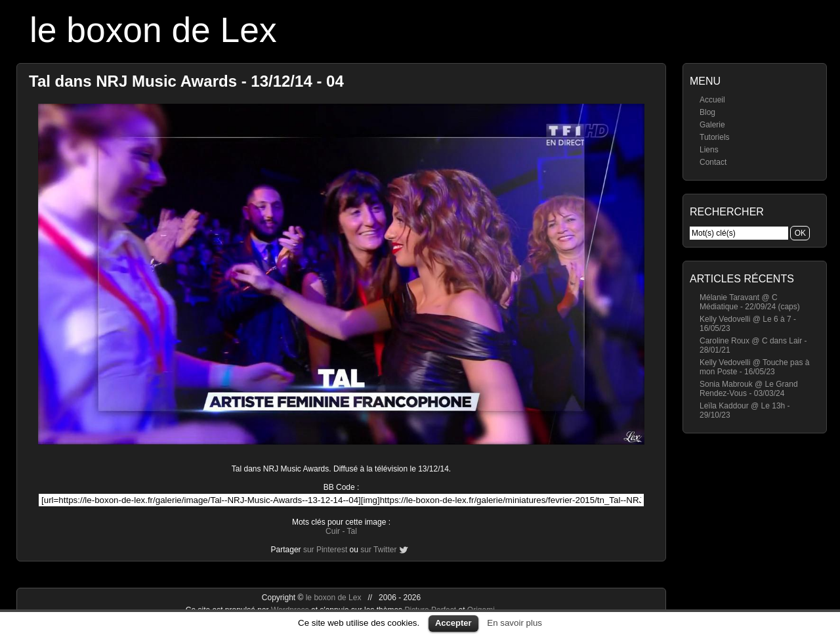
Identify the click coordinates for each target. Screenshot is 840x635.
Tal (352, 531)
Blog (707, 112)
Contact (713, 162)
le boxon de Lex (153, 30)
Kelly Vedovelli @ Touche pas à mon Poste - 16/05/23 (754, 367)
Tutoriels (715, 137)
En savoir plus (514, 623)
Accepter (453, 623)
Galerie (712, 125)
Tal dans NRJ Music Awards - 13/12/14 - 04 (186, 81)
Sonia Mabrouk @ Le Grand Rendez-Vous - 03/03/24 (749, 389)
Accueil (712, 100)
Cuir (333, 531)
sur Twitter (378, 550)
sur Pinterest (325, 550)
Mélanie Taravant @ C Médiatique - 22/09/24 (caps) (750, 302)
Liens (709, 150)
